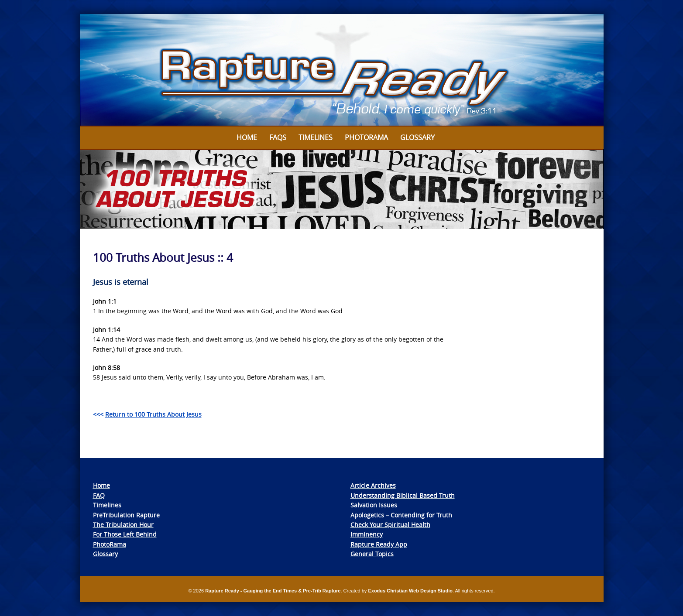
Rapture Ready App (379, 544)
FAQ (99, 495)
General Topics (372, 554)
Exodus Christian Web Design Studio (410, 591)
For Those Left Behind (125, 534)
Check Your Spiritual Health (390, 525)
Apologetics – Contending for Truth (401, 515)
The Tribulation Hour (123, 525)
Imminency (367, 534)
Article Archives (373, 485)
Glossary (417, 137)
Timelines (316, 137)
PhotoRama (110, 544)
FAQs (278, 137)
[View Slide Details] (342, 70)
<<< (147, 414)
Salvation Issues (374, 505)
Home (247, 137)
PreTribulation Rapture (126, 515)
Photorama (366, 137)
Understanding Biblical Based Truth (403, 495)
